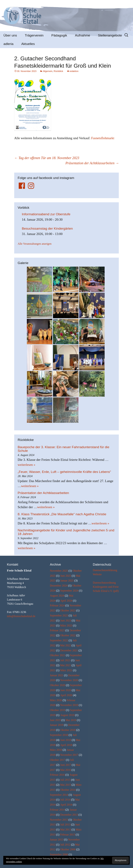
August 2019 (67, 715)
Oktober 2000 (68, 849)
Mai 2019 (71, 720)
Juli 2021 (65, 660)
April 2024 (66, 601)
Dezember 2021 (69, 650)
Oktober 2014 (68, 790)
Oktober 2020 (57, 685)
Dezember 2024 (59, 586)
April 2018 (66, 745)
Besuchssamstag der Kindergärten (47, 228)
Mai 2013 (65, 830)
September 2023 (59, 615)
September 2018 (59, 735)
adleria (8, 44)
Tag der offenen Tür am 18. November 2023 (47, 158)
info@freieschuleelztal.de (21, 616)
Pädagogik (59, 35)
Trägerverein (34, 35)
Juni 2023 (66, 620)
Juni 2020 (66, 690)
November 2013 (59, 820)
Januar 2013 (57, 840)
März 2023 (66, 625)
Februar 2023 (57, 630)
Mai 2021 (65, 665)
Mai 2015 (65, 785)
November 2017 (69, 755)
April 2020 (66, 695)
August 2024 (57, 596)
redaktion (74, 71)
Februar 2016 (57, 775)
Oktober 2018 (68, 730)
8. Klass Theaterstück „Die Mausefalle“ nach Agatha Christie (62, 514)
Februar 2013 (68, 835)
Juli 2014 (65, 800)
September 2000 (59, 854)
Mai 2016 (65, 770)
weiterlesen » (26, 465)
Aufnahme (83, 35)
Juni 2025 (66, 576)
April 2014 (66, 805)
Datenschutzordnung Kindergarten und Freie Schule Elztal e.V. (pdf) (106, 587)
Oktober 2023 (68, 610)
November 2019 (69, 705)
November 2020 (69, 680)
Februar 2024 (57, 605)
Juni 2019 (55, 720)
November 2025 (59, 571)
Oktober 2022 (68, 635)
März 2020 (56, 700)
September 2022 (59, 640)
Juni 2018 (66, 740)
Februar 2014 (57, 810)
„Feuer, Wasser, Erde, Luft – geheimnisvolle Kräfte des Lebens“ (64, 472)
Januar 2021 (57, 675)
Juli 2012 (65, 845)
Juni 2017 (66, 765)
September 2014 (59, 795)
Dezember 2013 (69, 815)
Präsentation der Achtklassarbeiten (92, 163)
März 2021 (66, 670)
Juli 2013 (65, 825)
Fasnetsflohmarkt (103, 138)
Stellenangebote (110, 35)
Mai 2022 (65, 645)
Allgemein (47, 71)
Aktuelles (28, 44)
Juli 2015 (65, 780)
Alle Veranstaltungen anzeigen (35, 244)
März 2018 (56, 750)
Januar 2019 (57, 725)
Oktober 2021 (57, 655)
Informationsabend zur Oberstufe (46, 214)
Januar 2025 (67, 581)
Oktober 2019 (57, 710)
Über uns (10, 35)
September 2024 (69, 591)
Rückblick (58, 71)
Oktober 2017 (57, 760)
